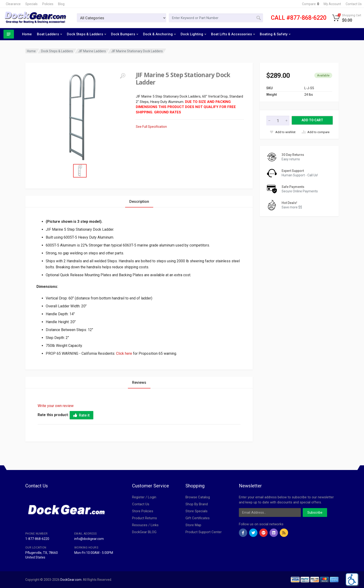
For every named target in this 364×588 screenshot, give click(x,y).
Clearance (13, 4)
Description (139, 202)
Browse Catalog (198, 497)
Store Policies (143, 511)
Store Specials (197, 511)
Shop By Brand (197, 504)
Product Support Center (204, 532)
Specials (31, 4)
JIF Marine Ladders (92, 51)
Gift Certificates (198, 518)
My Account (332, 4)
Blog (61, 4)
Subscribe (315, 512)
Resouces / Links (145, 525)
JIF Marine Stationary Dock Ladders (137, 51)
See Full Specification (151, 127)
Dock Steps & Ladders (86, 34)
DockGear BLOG (144, 532)
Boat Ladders (49, 34)
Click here (124, 353)
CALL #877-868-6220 (299, 18)
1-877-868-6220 (37, 539)
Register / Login (144, 497)
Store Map (193, 525)
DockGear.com (71, 580)
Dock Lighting (193, 34)
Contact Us (354, 4)
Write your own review (56, 406)
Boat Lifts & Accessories (233, 34)
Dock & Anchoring (159, 34)
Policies (48, 4)
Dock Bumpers (125, 34)
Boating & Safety (275, 34)
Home (27, 34)
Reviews (139, 383)
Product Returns (145, 518)
